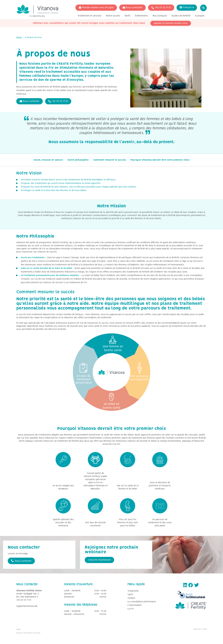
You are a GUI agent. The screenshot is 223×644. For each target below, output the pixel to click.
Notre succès (113, 16)
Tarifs (127, 16)
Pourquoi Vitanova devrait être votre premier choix (160, 160)
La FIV (131, 609)
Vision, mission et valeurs (48, 160)
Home (19, 37)
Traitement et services (89, 16)
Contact (131, 598)
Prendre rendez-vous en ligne (96, 8)
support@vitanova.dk (27, 606)
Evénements (142, 16)
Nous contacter (132, 8)
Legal (18, 629)
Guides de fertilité (181, 16)
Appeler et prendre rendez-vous (171, 23)
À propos (200, 16)
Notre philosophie (78, 160)
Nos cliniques (160, 16)
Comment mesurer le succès (109, 160)
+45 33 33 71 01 (161, 8)
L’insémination (135, 605)
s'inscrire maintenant (99, 560)
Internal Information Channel (28, 633)
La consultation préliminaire (142, 602)
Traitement (133, 591)
